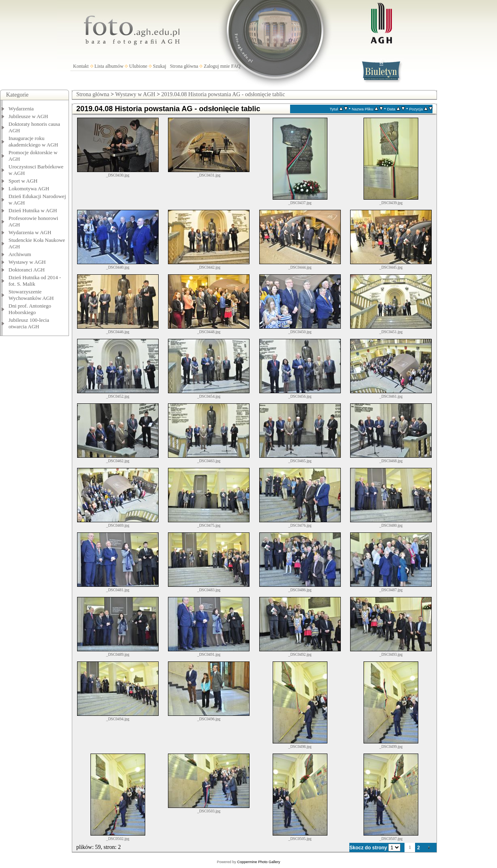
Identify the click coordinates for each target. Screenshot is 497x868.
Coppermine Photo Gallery (258, 862)
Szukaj (160, 66)
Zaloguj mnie (217, 66)
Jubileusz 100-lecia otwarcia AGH (29, 323)
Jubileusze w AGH (28, 116)
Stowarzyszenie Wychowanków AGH (31, 295)
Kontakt (81, 66)
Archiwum (20, 254)
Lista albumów (109, 66)
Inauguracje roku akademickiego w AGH (33, 141)
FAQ (236, 66)
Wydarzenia (21, 109)
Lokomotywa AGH (29, 188)
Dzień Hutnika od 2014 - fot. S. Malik (35, 281)
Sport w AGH (23, 181)
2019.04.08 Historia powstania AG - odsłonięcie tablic (223, 94)
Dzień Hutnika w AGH (33, 210)
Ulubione (138, 66)
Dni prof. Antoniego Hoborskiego (30, 309)
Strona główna (184, 66)
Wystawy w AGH (27, 262)
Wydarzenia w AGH (30, 232)
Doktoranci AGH (27, 270)
